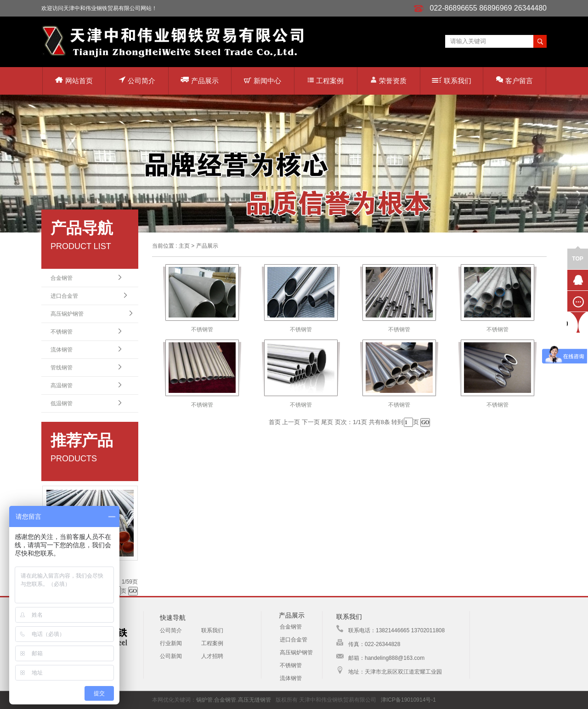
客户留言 (514, 80)
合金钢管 (62, 278)
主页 (184, 246)
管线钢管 (62, 368)
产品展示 (200, 80)
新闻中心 (263, 81)
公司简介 (137, 80)
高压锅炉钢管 (67, 314)
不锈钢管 (62, 332)
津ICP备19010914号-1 (408, 700)
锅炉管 (204, 700)
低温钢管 (62, 403)
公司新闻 (171, 656)
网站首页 (74, 81)
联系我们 (452, 81)
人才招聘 (212, 656)
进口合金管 (64, 296)
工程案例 (326, 81)
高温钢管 (62, 386)
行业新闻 (171, 643)
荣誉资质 (388, 80)
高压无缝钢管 (254, 700)
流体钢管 (62, 350)
